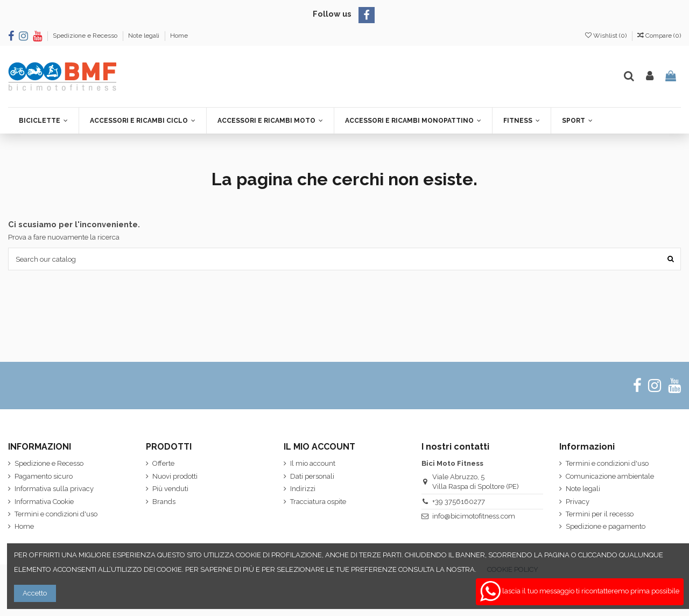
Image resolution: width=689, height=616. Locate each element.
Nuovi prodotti (175, 476)
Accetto (35, 593)
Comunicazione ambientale (610, 476)
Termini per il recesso (600, 514)
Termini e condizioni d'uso (56, 514)
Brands (164, 502)
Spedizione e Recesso (86, 36)
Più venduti (170, 489)
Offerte (163, 463)
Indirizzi (303, 489)
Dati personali (312, 476)
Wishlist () (607, 36)
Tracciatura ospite (318, 502)
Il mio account (313, 463)
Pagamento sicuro (44, 476)
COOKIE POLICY (513, 569)
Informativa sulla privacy (54, 489)
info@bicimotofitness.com (474, 516)
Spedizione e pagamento (606, 526)
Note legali (145, 36)
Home (179, 36)
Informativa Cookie (44, 502)
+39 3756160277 (459, 502)
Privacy (578, 502)
